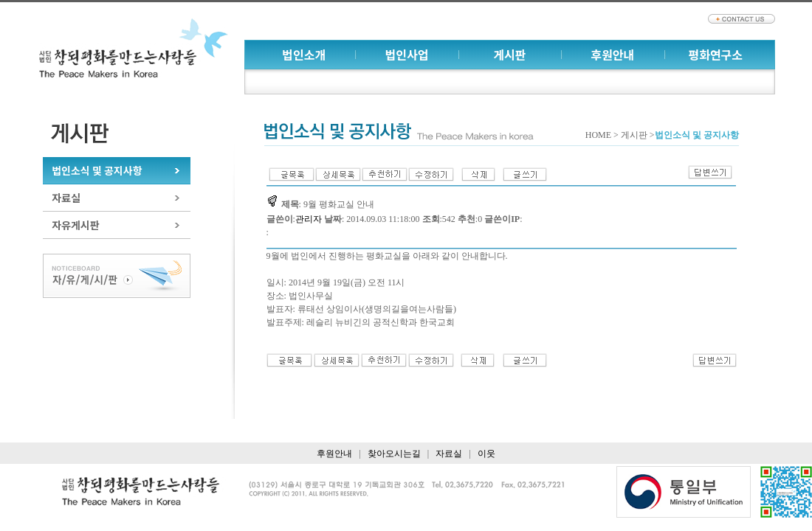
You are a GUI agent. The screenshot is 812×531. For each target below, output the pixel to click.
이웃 (486, 454)
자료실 (66, 198)
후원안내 (612, 55)
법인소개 (304, 55)
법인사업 (407, 55)
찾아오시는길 (394, 454)
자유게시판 (75, 225)
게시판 (509, 55)
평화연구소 (715, 55)
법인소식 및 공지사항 (97, 170)
